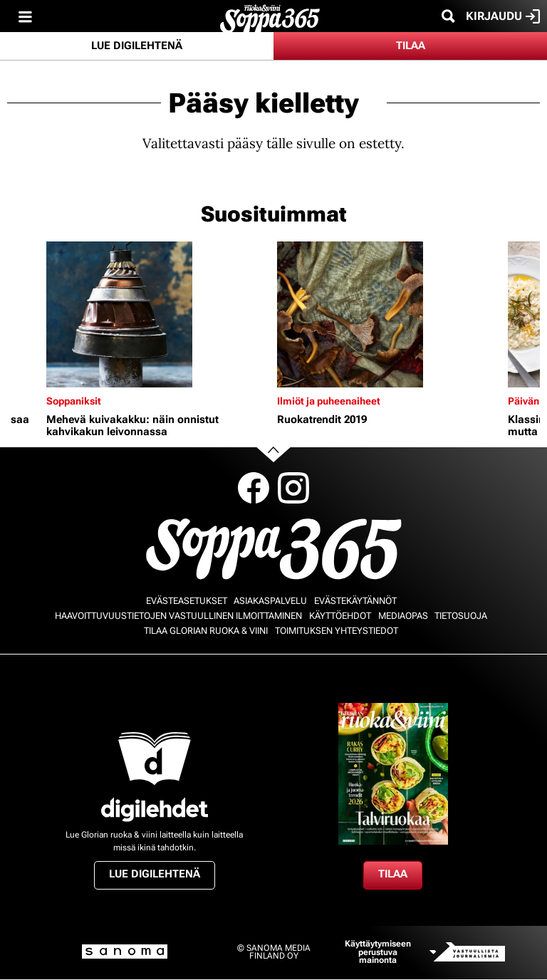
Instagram (293, 488)
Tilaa (411, 46)
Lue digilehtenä (137, 46)
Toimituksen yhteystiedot (337, 631)
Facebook (254, 488)
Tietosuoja (461, 616)
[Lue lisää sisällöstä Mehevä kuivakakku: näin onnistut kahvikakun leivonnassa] (158, 314)
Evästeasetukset (187, 601)
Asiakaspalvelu (270, 601)
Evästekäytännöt (355, 601)
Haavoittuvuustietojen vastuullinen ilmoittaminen (178, 616)
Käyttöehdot (340, 616)
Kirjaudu (503, 16)
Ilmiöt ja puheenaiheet (329, 401)
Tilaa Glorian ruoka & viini (206, 631)
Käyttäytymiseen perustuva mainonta (378, 952)
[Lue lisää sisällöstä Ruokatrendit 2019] (389, 314)
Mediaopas (403, 616)
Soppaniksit (74, 401)
